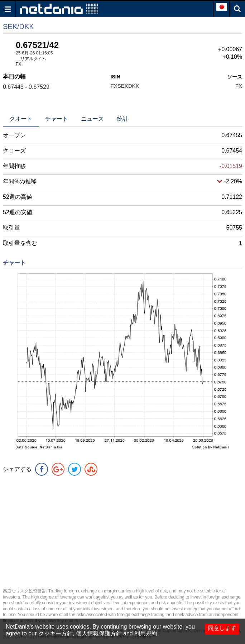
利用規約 (146, 633)
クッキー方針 (56, 633)
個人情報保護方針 (99, 633)
